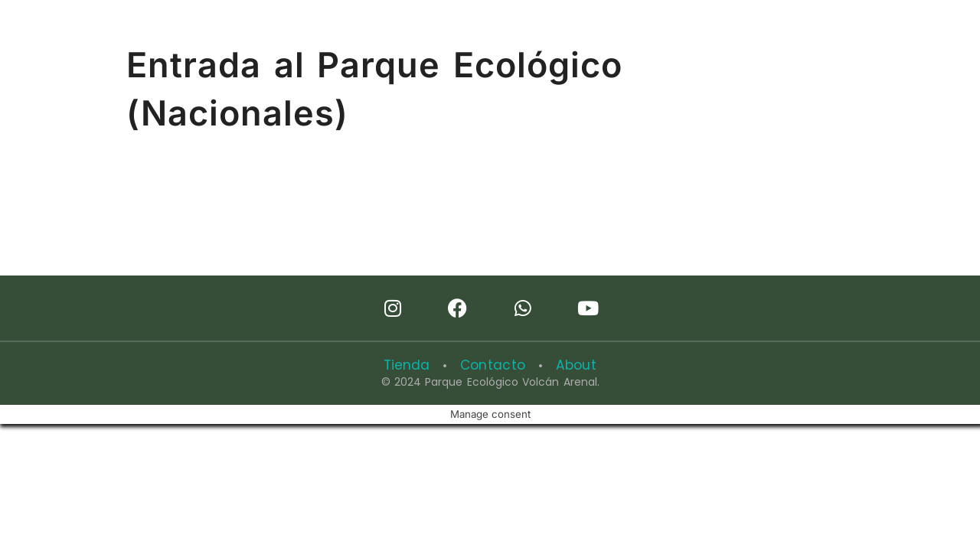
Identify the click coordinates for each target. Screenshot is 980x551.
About (570, 365)
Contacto (492, 365)
